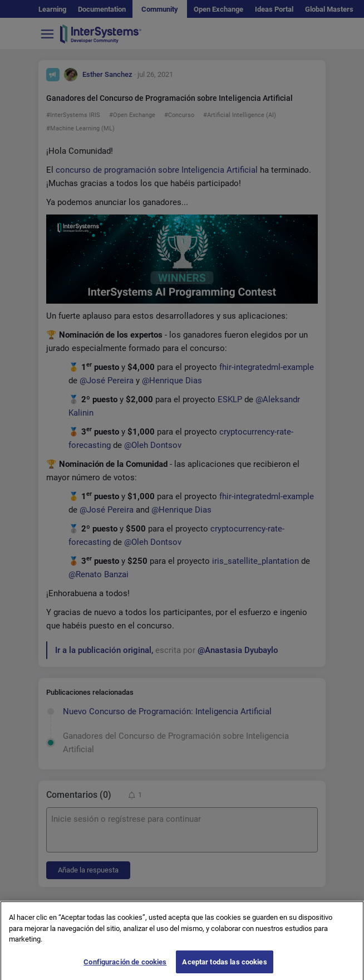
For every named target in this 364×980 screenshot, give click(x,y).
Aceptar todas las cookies (224, 968)
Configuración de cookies (125, 968)
